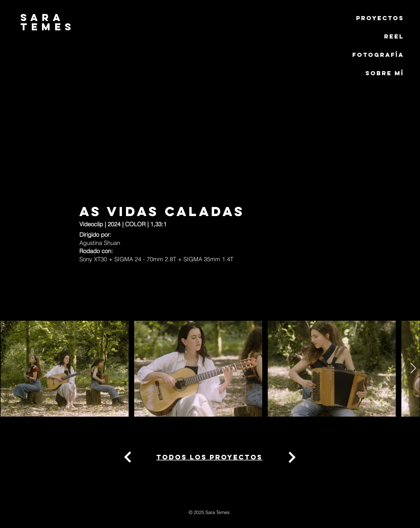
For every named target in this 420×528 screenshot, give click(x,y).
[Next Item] (413, 368)
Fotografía (378, 55)
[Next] (128, 457)
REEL (394, 36)
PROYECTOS (380, 18)
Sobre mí (385, 73)
